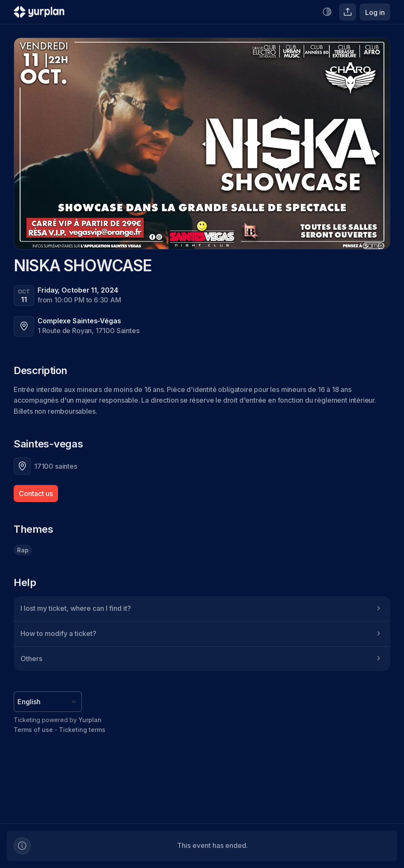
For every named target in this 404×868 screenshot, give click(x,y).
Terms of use (33, 730)
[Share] (348, 12)
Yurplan (90, 720)
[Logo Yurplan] (39, 14)
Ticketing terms (82, 730)
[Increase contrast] (327, 12)
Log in (375, 12)
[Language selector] (48, 702)
